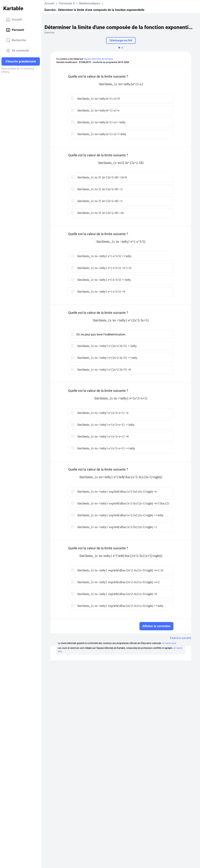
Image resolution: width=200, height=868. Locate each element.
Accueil (14, 20)
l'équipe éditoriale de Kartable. (99, 59)
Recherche (16, 40)
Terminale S (67, 3)
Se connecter (18, 51)
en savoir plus (169, 643)
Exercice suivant (181, 638)
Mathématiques (90, 3)
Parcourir (15, 30)
